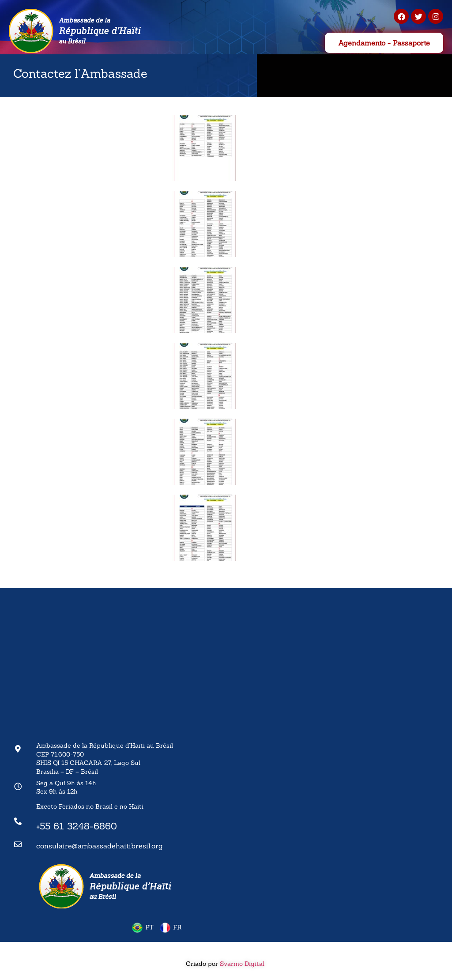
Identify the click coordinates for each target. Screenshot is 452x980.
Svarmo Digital (243, 964)
